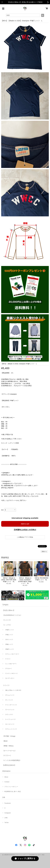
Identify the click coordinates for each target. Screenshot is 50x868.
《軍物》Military (8, 746)
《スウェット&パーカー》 (12, 654)
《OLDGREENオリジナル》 (12, 615)
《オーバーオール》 (9, 751)
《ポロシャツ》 (9, 639)
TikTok (6, 823)
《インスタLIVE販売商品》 (12, 760)
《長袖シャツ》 (9, 644)
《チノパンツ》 (9, 700)
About (6, 777)
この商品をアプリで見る (25, 537)
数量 (2, 510)
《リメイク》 (7, 620)
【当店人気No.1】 (9, 610)
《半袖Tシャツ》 (9, 630)
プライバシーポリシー (11, 787)
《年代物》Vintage (9, 736)
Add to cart (25, 524)
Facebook (7, 803)
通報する (44, 552)
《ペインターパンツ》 (11, 705)
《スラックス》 (9, 714)
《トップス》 (7, 625)
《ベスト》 (8, 659)
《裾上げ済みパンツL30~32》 (13, 690)
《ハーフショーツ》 (10, 719)
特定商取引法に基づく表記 (13, 791)
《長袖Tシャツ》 (9, 649)
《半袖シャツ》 (9, 635)
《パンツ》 (6, 685)
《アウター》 (8, 669)
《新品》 (5, 741)
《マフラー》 (7, 755)
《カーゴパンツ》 (10, 724)
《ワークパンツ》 (10, 710)
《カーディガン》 (10, 678)
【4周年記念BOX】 (9, 765)
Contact (7, 782)
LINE (6, 818)
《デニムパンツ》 (10, 695)
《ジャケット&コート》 (11, 673)
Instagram (8, 813)
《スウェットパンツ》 (11, 729)
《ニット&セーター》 (11, 664)
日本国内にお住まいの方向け (25, 530)
